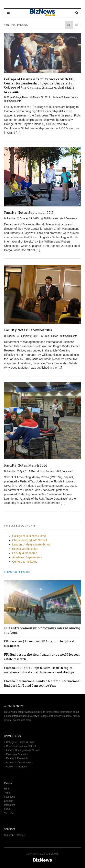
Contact (21, 835)
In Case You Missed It (17, 572)
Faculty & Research (25, 553)
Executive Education (25, 549)
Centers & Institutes (25, 562)
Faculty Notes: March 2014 (25, 465)
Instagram (9, 805)
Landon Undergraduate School (32, 544)
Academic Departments (27, 557)
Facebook (9, 797)
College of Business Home (29, 536)
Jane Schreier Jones (66, 97)
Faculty (11, 218)
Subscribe (9, 835)
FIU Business (51, 218)
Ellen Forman (51, 336)
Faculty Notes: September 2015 (29, 212)
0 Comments (14, 101)
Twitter (8, 793)
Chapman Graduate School (30, 540)
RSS (7, 789)
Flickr (7, 809)
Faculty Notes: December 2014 (28, 330)
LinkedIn (9, 801)
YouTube (9, 813)
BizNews (54, 854)
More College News (18, 97)
